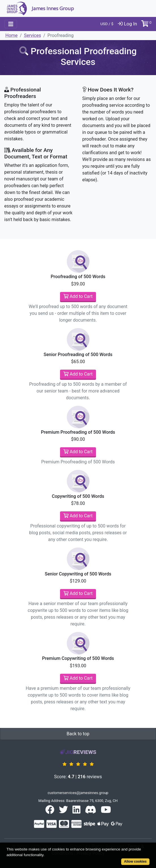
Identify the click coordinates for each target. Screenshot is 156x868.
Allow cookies (135, 862)
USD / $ (107, 24)
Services (33, 35)
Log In (127, 24)
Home (11, 35)
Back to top (78, 734)
